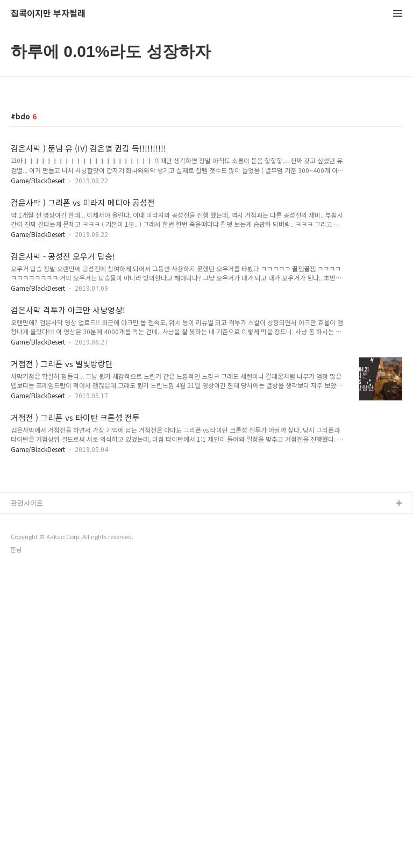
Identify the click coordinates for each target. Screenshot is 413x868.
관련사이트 (27, 503)
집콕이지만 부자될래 (48, 14)
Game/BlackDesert (38, 180)
